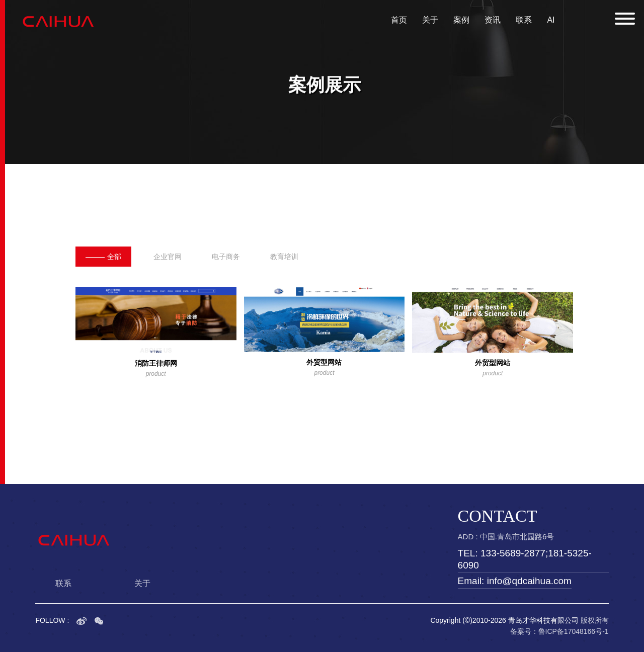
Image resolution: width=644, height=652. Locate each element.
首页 (399, 20)
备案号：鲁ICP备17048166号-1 (559, 631)
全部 (103, 257)
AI (551, 20)
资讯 (493, 20)
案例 (461, 20)
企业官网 (168, 257)
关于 (430, 20)
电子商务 (226, 257)
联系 (524, 20)
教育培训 (284, 257)
